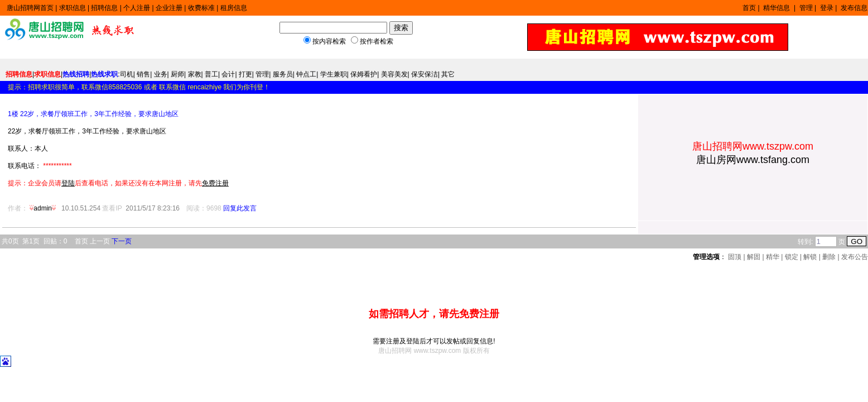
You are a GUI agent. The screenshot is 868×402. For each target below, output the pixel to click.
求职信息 (73, 8)
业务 (161, 74)
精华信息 (777, 8)
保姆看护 (364, 74)
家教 (195, 74)
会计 (228, 74)
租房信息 (234, 8)
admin (44, 208)
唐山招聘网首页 (30, 8)
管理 (806, 8)
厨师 (177, 74)
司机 (127, 74)
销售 (143, 74)
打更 (245, 74)
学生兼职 (334, 74)
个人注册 (137, 8)
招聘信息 (104, 8)
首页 (749, 8)
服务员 (283, 74)
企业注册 (169, 8)
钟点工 (306, 74)
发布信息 (854, 8)
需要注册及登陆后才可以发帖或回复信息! (434, 341)
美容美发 (394, 74)
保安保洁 (425, 74)
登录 (827, 8)
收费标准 (201, 8)
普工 (211, 74)
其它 (448, 74)
